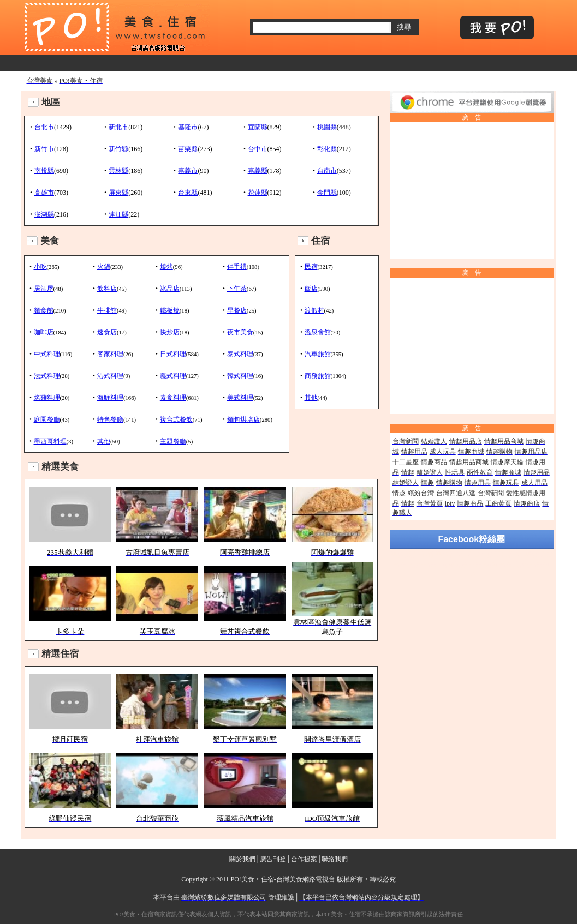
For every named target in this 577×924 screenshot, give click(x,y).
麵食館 (44, 310)
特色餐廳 (110, 419)
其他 (104, 441)
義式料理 (173, 376)
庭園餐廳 (47, 419)
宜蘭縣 (258, 127)
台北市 (44, 127)
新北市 (118, 127)
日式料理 (173, 354)
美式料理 (240, 398)
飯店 (311, 289)
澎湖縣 (44, 214)
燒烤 (166, 267)
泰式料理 (240, 354)
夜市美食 (240, 332)
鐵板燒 (170, 310)
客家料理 (110, 354)
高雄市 (44, 193)
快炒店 (170, 332)
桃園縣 (327, 127)
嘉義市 (188, 171)
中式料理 (47, 354)
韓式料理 (240, 376)
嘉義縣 (258, 171)
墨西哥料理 (50, 441)
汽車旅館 (318, 354)
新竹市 (44, 149)
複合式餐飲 (176, 419)
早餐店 (237, 310)
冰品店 (170, 289)
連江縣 (118, 214)
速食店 (107, 332)
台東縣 (188, 193)
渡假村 (314, 310)
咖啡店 (44, 332)
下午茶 (237, 289)
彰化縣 (327, 149)
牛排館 (107, 310)
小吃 (40, 267)
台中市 (258, 149)
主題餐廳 (173, 441)
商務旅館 (318, 376)
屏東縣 (118, 193)
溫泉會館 (318, 332)
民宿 (311, 267)
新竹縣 (118, 149)
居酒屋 (44, 289)
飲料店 (107, 289)
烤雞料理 (47, 398)
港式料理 (110, 376)
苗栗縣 (188, 149)
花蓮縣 (258, 193)
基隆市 (188, 127)
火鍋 (104, 267)
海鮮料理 (110, 398)
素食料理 (173, 398)
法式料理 (47, 376)
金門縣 (327, 193)
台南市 (327, 171)
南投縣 (44, 171)
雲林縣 (118, 171)
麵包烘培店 (243, 419)
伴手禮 (237, 267)
